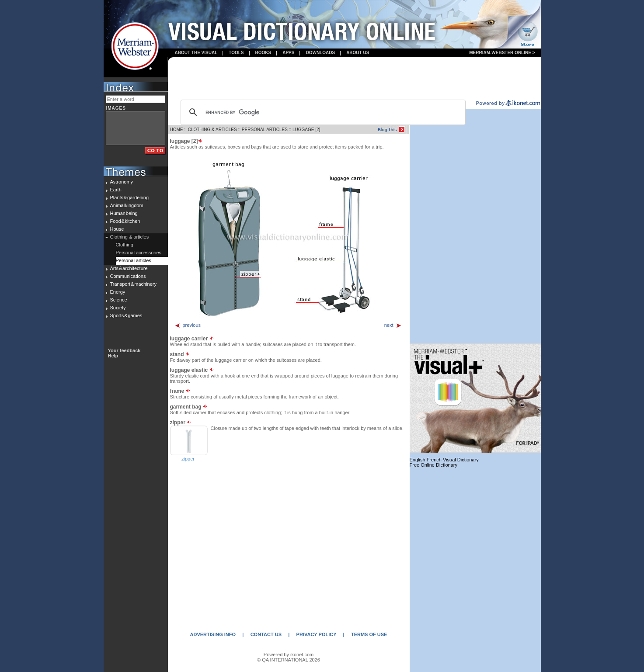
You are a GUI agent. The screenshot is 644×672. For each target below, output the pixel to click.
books (263, 53)
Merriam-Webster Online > (502, 53)
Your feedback (124, 350)
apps (288, 53)
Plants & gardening (130, 197)
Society (118, 308)
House (117, 229)
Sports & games (126, 315)
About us (358, 53)
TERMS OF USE (369, 634)
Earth (116, 190)
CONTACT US (266, 634)
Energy (118, 292)
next (393, 325)
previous (188, 325)
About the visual (196, 53)
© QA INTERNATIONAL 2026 (289, 660)
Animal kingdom (127, 205)
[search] (322, 112)
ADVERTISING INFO (213, 634)
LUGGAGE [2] (306, 130)
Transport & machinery (133, 284)
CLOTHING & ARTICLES (212, 130)
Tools (236, 53)
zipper (188, 459)
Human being (124, 213)
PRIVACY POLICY (317, 634)
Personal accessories (139, 253)
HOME (177, 130)
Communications (128, 276)
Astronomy (122, 182)
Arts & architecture (129, 268)
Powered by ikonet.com (289, 655)
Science (119, 300)
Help (113, 356)
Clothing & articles (130, 237)
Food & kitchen (125, 221)
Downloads (320, 53)
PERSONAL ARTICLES (265, 130)
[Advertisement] (354, 79)
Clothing (125, 245)
